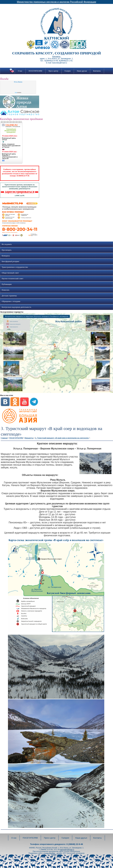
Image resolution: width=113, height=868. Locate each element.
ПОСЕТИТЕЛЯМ (35, 71)
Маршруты (29, 438)
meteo (18, 93)
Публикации (7, 284)
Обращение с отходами (11, 301)
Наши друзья (82, 71)
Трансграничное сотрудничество (15, 267)
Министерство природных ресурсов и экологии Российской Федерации (56, 2)
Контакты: (56, 56)
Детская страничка (9, 296)
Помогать (5, 290)
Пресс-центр (53, 71)
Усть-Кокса (18, 82)
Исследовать (7, 244)
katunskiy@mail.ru (67, 850)
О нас (20, 71)
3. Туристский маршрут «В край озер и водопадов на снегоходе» (62, 438)
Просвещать (7, 250)
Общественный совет (10, 273)
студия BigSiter (49, 853)
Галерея (68, 71)
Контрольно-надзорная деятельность (16, 307)
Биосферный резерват (10, 261)
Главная (4, 438)
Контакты (97, 71)
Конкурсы (6, 256)
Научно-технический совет (12, 279)
